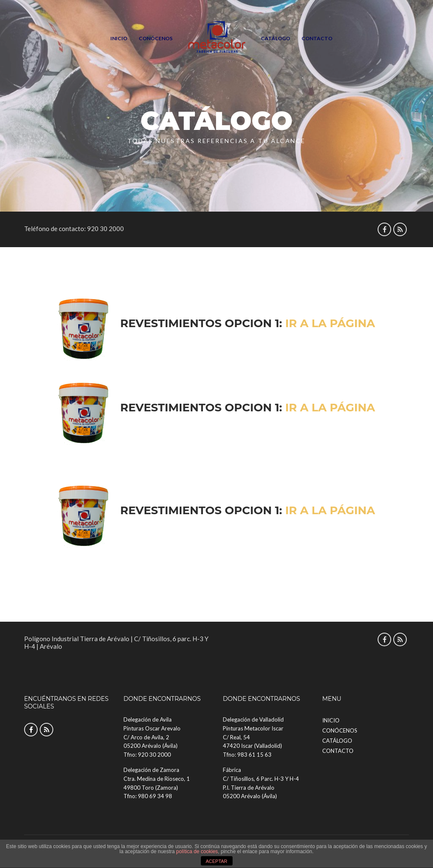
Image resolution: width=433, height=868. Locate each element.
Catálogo (275, 38)
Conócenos (156, 38)
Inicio (119, 38)
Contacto (317, 38)
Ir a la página (330, 323)
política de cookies (197, 851)
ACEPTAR (216, 861)
